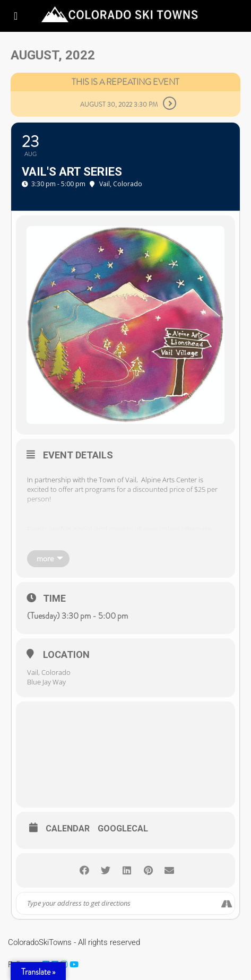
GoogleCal (123, 829)
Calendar (68, 829)
